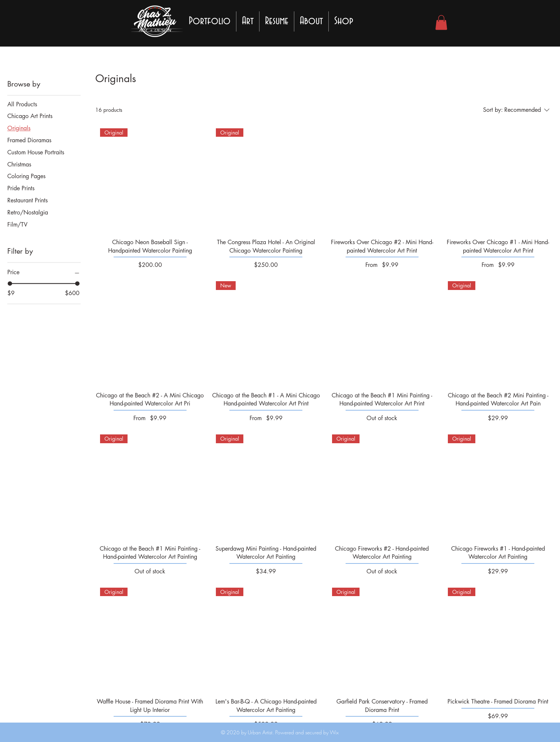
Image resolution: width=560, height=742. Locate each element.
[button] (441, 23)
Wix (334, 732)
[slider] (10, 283)
